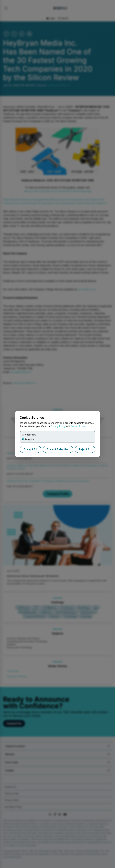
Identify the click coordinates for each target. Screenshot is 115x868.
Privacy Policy (58, 426)
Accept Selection (58, 449)
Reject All (85, 449)
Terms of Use (78, 426)
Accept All (30, 449)
